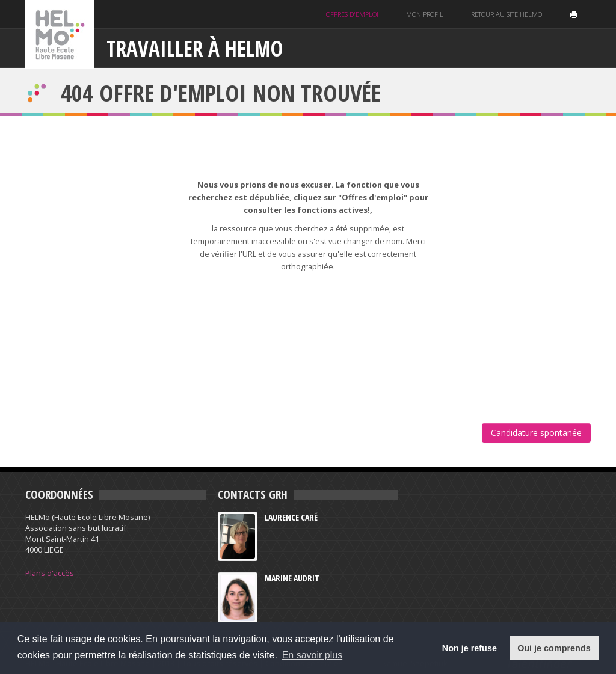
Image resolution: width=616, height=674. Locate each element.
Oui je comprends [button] (554, 648)
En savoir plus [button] (313, 655)
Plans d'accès (50, 573)
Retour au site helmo (507, 14)
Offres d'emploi (352, 14)
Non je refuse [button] (470, 648)
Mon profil (425, 14)
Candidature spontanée (536, 433)
